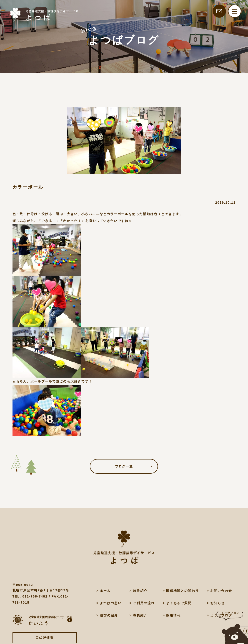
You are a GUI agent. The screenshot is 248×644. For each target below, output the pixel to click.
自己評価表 (45, 637)
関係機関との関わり (183, 591)
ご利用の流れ (144, 603)
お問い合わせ (221, 591)
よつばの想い (111, 603)
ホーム (105, 591)
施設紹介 (140, 591)
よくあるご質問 (179, 603)
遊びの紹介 (109, 615)
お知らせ (218, 603)
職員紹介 (140, 615)
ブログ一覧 (124, 466)
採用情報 (173, 615)
